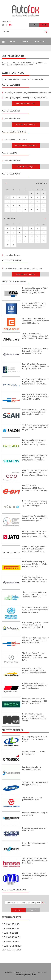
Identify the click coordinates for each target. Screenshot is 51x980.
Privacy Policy (30, 975)
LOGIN (6, 21)
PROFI (44, 25)
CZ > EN (18, 910)
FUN (34, 25)
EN (10, 25)
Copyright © (31, 972)
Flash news (40, 42)
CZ (3, 25)
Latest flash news (13, 73)
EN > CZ (33, 910)
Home (13, 42)
